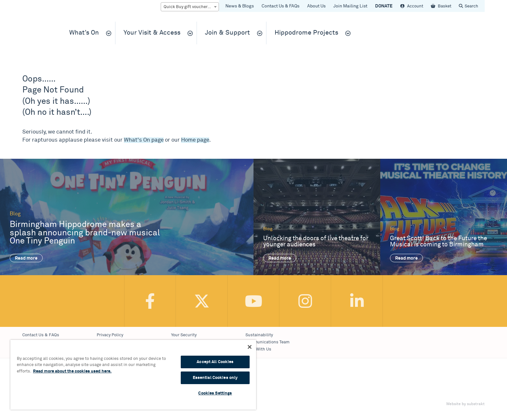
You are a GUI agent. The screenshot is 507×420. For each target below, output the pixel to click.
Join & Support (227, 33)
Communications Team (267, 342)
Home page (195, 140)
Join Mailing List (350, 6)
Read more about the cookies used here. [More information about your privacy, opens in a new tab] (72, 371)
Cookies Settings (215, 393)
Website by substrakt (465, 404)
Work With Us (258, 349)
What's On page (144, 140)
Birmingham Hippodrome (38, 36)
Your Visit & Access (152, 33)
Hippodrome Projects (306, 33)
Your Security (184, 335)
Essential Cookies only (215, 378)
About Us (316, 6)
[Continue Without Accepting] (250, 347)
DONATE (384, 6)
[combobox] (190, 7)
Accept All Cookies (215, 362)
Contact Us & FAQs (280, 6)
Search (471, 6)
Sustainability (259, 335)
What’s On (84, 33)
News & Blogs (240, 6)
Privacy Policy (110, 335)
